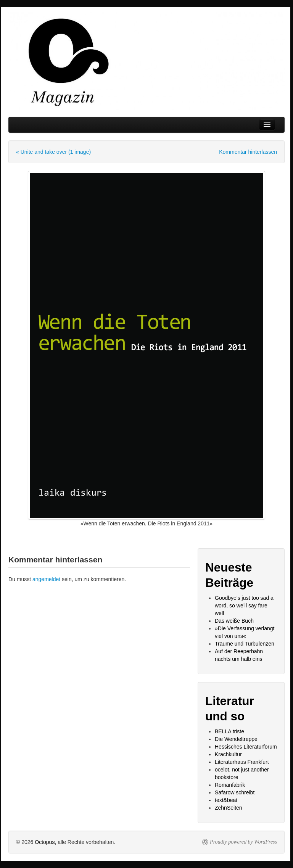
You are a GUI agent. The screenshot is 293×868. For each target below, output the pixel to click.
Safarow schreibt (235, 792)
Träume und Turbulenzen (245, 644)
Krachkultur (228, 754)
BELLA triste (229, 731)
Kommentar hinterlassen (248, 152)
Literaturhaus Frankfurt (242, 762)
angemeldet (46, 579)
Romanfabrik (230, 785)
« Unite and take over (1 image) (53, 152)
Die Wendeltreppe (236, 739)
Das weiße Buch (234, 621)
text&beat (226, 800)
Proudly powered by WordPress (243, 842)
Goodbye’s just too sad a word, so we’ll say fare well (244, 606)
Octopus (45, 842)
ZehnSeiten (229, 808)
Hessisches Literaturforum (246, 747)
